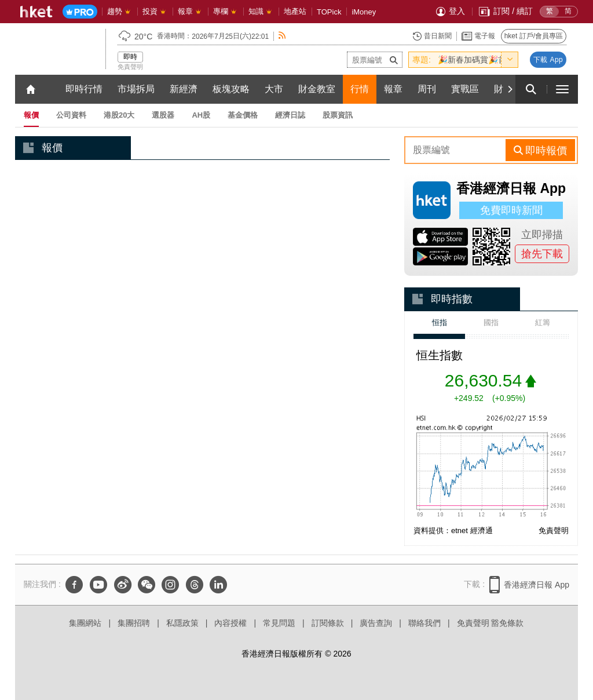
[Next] (510, 89)
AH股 (201, 115)
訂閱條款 (328, 623)
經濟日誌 (290, 115)
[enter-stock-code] (375, 60)
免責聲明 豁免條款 (490, 623)
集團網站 (85, 623)
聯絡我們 (424, 623)
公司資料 (71, 115)
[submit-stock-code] (394, 60)
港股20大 (119, 115)
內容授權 (230, 623)
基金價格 (243, 115)
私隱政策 (182, 623)
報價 (31, 115)
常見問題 (279, 623)
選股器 (163, 115)
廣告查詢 (376, 623)
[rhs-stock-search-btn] (540, 150)
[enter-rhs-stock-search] (456, 150)
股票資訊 (338, 115)
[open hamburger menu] (562, 89)
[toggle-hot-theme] (510, 60)
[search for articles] (531, 89)
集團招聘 (134, 623)
